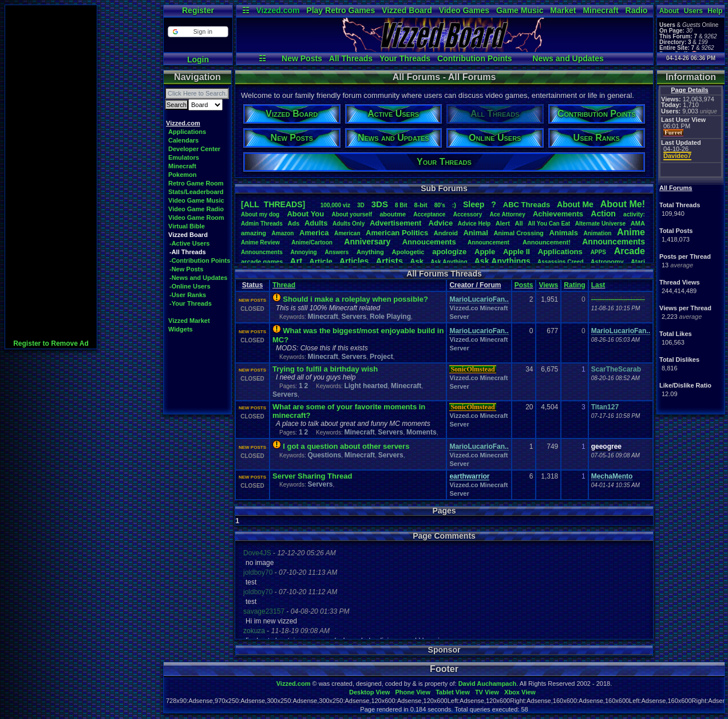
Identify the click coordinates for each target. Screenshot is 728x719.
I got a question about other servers (346, 446)
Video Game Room (196, 218)
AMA (638, 223)
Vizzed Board (407, 10)
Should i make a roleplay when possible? (355, 299)
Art (296, 261)
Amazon (283, 233)
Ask (417, 261)
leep (474, 204)
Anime (631, 232)
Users (693, 11)
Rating (574, 285)
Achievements (558, 214)
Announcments (262, 252)
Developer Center (194, 149)
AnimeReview (260, 242)
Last (598, 285)
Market (563, 10)
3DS (380, 204)
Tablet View (453, 692)
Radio (637, 10)
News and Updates (568, 58)
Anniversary (367, 242)
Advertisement (397, 223)
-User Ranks (188, 295)
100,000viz (335, 205)
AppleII (517, 252)
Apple (485, 252)
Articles (354, 261)
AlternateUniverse (600, 224)
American (347, 233)
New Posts (302, 58)
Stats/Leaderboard (196, 192)
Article (321, 261)
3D (361, 205)
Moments (422, 432)
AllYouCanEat (549, 224)
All (519, 223)
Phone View (413, 692)
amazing (254, 233)
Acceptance (429, 214)
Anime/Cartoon (312, 242)
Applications (187, 132)
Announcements (614, 242)
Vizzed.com (278, 10)
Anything (370, 252)
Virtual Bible (187, 226)
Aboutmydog (260, 214)
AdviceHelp (474, 224)
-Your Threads (191, 303)
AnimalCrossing (518, 233)
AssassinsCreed (561, 262)
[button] (198, 32)
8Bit (401, 205)
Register (198, 10)
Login (198, 60)
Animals (563, 233)
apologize (449, 252)
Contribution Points (475, 58)
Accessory (468, 214)
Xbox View (520, 692)
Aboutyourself (352, 214)
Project (381, 357)
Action (603, 214)
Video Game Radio (196, 209)
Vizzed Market (189, 321)
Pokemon (183, 175)
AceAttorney (507, 214)
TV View (487, 692)
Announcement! (547, 242)
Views (548, 285)
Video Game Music (196, 200)
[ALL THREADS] (273, 204)
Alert (503, 223)
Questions (324, 455)
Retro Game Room (196, 183)
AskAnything (449, 262)
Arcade (630, 251)
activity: (634, 214)
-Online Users (190, 286)
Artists (389, 261)
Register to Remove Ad (51, 343)
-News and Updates (198, 278)
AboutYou (305, 214)
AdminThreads (262, 224)
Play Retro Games (341, 10)
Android (446, 233)
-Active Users (189, 243)
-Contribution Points (200, 260)
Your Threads (405, 58)
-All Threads (188, 252)
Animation (598, 233)
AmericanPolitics (397, 233)
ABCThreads (527, 205)
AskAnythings (503, 261)
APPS (598, 252)
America (314, 233)
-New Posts (186, 269)
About (669, 11)
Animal (475, 233)
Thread (284, 285)
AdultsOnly (349, 224)
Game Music (520, 10)
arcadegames (262, 262)
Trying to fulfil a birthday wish (325, 369)
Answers (337, 252)
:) (454, 205)
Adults (316, 223)
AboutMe (575, 204)
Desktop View (369, 692)
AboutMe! (623, 204)
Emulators (184, 157)
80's (440, 205)
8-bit (421, 205)
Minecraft (600, 10)
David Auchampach (488, 684)
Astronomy (607, 262)
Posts (524, 285)
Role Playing (390, 317)
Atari (638, 262)
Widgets (181, 329)
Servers (354, 317)
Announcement (489, 242)
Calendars (183, 140)
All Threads (351, 58)
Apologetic (408, 252)
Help (715, 11)
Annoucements (429, 242)
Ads (293, 223)
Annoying (304, 252)
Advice (441, 223)
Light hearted (366, 386)
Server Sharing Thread (312, 476)
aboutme (393, 214)
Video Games (464, 10)
